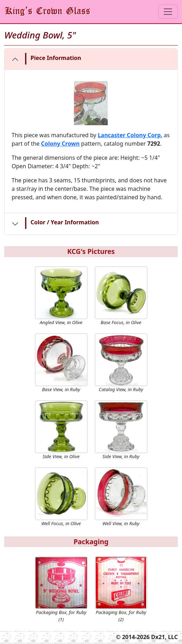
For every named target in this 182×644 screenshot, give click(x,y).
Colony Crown (61, 144)
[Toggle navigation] (168, 12)
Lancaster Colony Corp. (130, 135)
